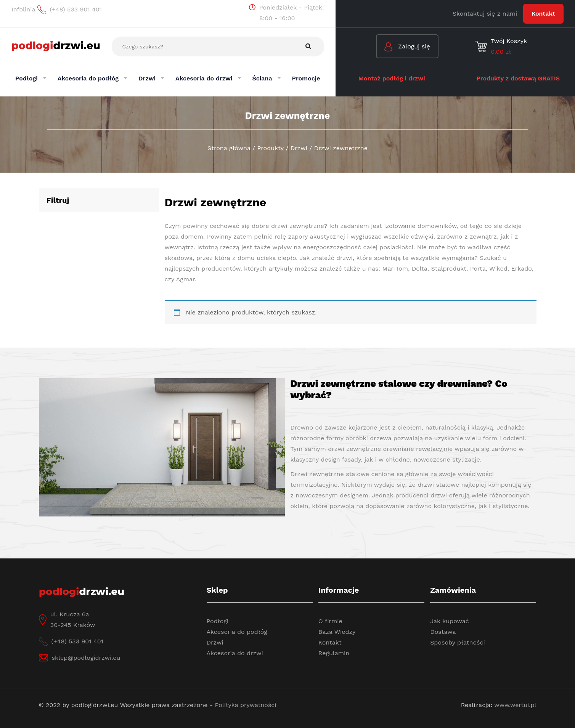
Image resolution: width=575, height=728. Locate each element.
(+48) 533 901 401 (77, 641)
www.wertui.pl (515, 705)
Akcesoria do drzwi (235, 653)
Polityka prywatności (246, 705)
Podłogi (218, 621)
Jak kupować (450, 621)
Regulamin (334, 653)
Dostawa (443, 632)
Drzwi (215, 642)
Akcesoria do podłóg (237, 632)
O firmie (330, 621)
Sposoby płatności (458, 642)
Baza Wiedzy (337, 632)
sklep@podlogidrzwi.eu (86, 658)
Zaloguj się (407, 47)
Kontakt (543, 14)
